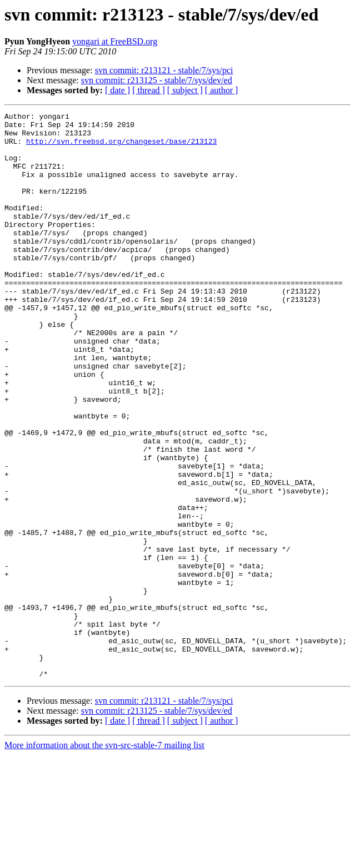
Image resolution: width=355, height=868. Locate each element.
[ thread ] (149, 90)
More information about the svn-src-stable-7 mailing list (104, 858)
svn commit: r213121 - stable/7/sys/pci (164, 70)
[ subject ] (185, 90)
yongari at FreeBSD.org (115, 41)
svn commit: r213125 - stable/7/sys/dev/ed (157, 80)
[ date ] (117, 90)
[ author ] (222, 90)
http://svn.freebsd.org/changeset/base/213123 (121, 148)
